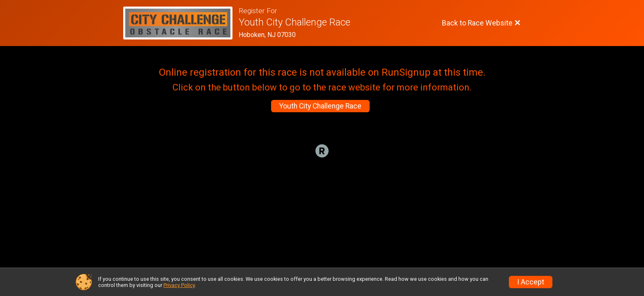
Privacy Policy (179, 285)
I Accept (531, 282)
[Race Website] (181, 23)
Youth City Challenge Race (320, 106)
